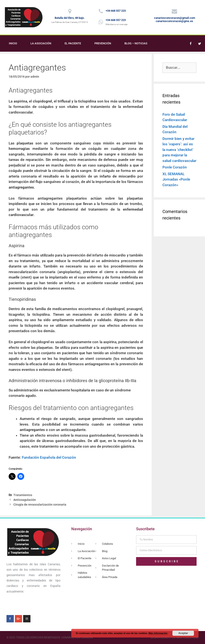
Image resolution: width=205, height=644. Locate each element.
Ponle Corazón (175, 167)
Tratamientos (23, 495)
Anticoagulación (25, 500)
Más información (158, 633)
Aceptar (183, 633)
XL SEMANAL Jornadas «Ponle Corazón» (176, 179)
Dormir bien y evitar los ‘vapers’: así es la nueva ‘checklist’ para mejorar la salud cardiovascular (179, 150)
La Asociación (41, 43)
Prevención (103, 43)
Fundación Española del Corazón (49, 457)
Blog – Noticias (136, 43)
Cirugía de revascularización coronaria (40, 505)
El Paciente (73, 43)
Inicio (13, 43)
